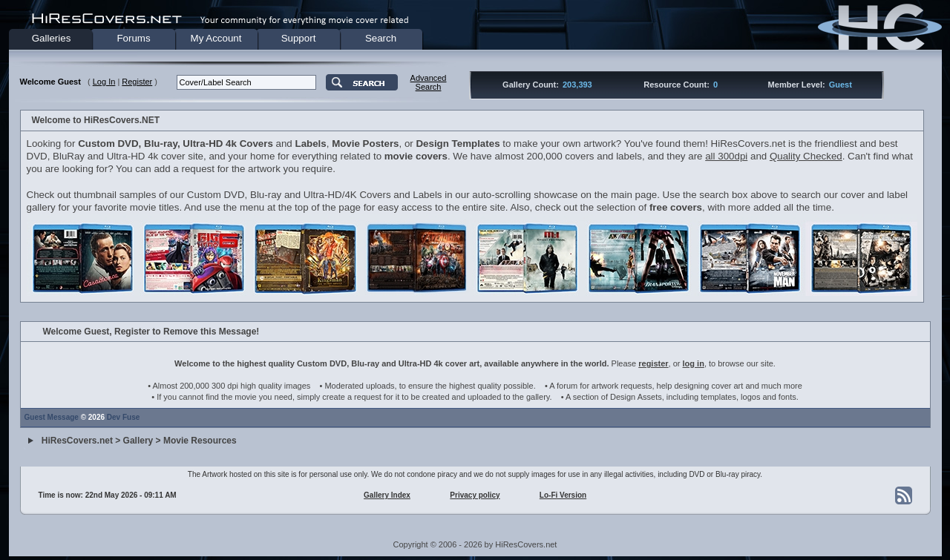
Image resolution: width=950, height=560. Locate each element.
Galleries (52, 38)
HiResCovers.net (77, 441)
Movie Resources (200, 441)
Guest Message (52, 417)
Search (381, 38)
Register (137, 82)
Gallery (138, 441)
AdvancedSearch (429, 82)
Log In (104, 82)
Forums (133, 38)
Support (299, 38)
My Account (216, 38)
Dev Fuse (123, 417)
